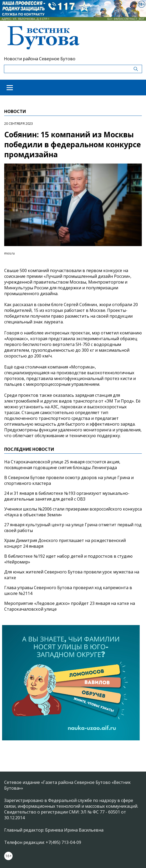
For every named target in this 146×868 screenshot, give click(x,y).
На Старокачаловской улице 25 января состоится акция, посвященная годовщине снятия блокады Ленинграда (62, 465)
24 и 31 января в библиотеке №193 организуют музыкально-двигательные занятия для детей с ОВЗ (67, 496)
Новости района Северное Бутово (40, 59)
